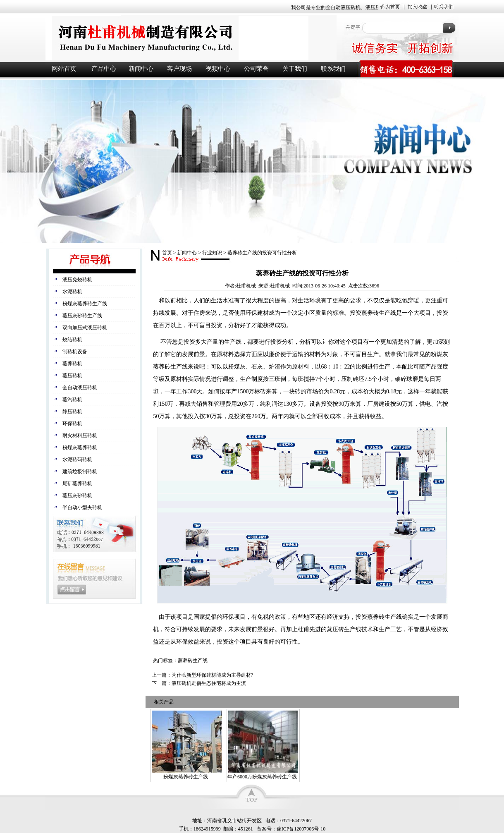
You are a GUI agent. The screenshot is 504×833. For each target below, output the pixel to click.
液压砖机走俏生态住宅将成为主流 (209, 683)
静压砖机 (72, 412)
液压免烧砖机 (77, 280)
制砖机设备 (75, 352)
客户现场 (179, 69)
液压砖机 (190, 38)
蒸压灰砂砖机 (77, 495)
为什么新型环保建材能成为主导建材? (212, 675)
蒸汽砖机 (72, 400)
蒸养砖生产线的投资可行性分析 (262, 253)
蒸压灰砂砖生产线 (82, 316)
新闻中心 (141, 69)
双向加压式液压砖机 (85, 328)
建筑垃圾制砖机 (80, 472)
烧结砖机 (72, 340)
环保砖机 (72, 424)
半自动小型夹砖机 (82, 507)
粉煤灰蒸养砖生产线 (85, 304)
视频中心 (218, 69)
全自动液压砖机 (80, 388)
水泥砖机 (72, 292)
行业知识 (212, 253)
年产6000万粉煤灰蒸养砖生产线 (262, 777)
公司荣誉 (256, 69)
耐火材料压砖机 (80, 436)
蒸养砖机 (72, 364)
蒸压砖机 (72, 376)
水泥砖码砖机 (77, 460)
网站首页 (64, 69)
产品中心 (104, 69)
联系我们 (333, 69)
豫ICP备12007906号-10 (301, 829)
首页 (167, 253)
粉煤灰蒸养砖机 (80, 448)
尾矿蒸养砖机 (77, 484)
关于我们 (295, 69)
